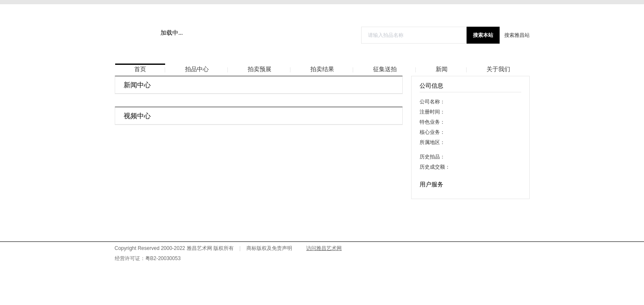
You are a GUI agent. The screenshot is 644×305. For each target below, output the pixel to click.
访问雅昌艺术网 (324, 248)
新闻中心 (137, 85)
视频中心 (137, 116)
